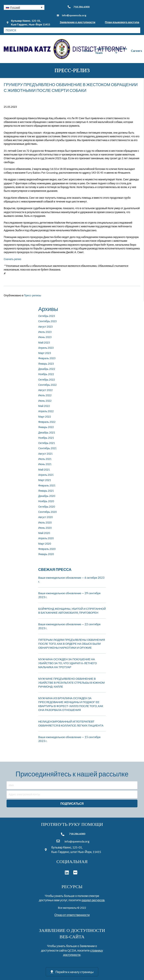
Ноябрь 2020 (46, 501)
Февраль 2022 (47, 422)
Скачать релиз (12, 259)
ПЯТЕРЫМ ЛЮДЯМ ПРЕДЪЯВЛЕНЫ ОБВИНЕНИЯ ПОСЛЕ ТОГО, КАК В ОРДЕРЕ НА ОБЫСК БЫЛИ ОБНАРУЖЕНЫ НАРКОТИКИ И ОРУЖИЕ (72, 644)
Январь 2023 (46, 364)
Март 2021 (45, 480)
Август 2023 (45, 327)
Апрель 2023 (46, 348)
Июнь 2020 (45, 528)
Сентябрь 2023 (47, 321)
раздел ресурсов (93, 900)
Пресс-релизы (32, 295)
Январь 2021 (46, 491)
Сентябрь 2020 (47, 512)
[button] (24, 7)
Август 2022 (45, 390)
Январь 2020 (46, 554)
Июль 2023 (45, 332)
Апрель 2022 (46, 411)
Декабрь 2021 (47, 432)
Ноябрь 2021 (46, 438)
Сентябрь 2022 (47, 385)
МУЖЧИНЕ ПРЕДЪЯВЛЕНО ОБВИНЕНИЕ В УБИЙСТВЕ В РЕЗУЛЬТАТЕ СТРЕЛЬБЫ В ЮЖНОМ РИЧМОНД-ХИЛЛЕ (71, 683)
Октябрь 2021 (47, 443)
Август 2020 (45, 517)
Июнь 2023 (45, 337)
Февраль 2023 (47, 358)
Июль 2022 (45, 395)
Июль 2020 (45, 522)
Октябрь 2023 (47, 316)
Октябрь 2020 (47, 507)
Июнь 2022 (45, 401)
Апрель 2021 (46, 475)
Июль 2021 (45, 459)
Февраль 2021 (47, 485)
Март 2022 (45, 417)
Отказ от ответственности (72, 915)
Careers (136, 51)
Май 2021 (44, 470)
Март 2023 (45, 353)
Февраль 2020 (47, 549)
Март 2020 (45, 544)
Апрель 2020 (46, 538)
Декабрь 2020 (47, 496)
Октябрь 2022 (47, 380)
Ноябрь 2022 (46, 374)
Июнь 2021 (45, 464)
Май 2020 (44, 533)
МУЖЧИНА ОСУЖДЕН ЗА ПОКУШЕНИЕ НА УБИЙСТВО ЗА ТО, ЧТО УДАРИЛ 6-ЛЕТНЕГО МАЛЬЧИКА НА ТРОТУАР (67, 663)
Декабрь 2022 (47, 369)
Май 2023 (44, 342)
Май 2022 (44, 406)
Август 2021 (45, 454)
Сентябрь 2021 (47, 448)
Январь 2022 (46, 427)
